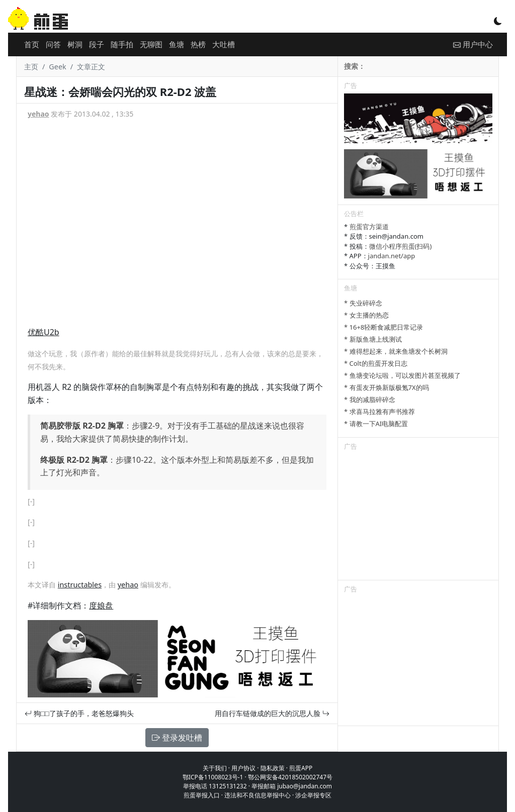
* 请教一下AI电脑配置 (376, 424)
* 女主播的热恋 (366, 315)
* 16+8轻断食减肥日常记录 (383, 327)
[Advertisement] (418, 517)
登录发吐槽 (177, 738)
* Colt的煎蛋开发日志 (376, 363)
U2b (52, 332)
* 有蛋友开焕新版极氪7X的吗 (387, 387)
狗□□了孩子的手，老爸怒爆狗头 (79, 713)
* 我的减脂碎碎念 (370, 399)
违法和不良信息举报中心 (257, 795)
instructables (80, 585)
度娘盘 (101, 605)
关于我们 (215, 768)
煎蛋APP (301, 768)
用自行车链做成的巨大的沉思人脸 (272, 713)
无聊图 (151, 44)
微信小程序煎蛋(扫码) (401, 246)
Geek (57, 67)
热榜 (198, 44)
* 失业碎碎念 (363, 303)
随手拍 (122, 44)
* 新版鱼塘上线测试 (373, 339)
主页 (31, 67)
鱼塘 (177, 44)
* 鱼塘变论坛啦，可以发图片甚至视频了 (402, 375)
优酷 (36, 332)
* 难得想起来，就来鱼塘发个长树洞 (396, 351)
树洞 (75, 44)
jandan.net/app (392, 256)
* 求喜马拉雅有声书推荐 (379, 412)
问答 (53, 44)
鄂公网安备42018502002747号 (290, 777)
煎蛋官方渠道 (369, 227)
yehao (38, 114)
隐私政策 (273, 768)
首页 (32, 44)
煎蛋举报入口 (202, 795)
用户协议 (243, 768)
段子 (97, 44)
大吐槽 (224, 44)
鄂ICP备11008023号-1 (213, 777)
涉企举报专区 (313, 795)
